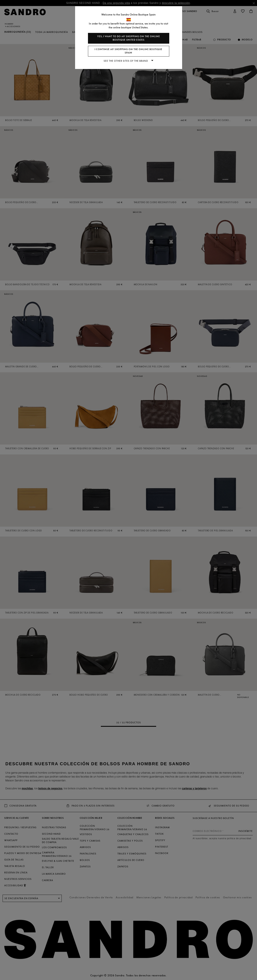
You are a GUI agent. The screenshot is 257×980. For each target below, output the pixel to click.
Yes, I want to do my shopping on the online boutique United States (129, 38)
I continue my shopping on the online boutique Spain (128, 51)
